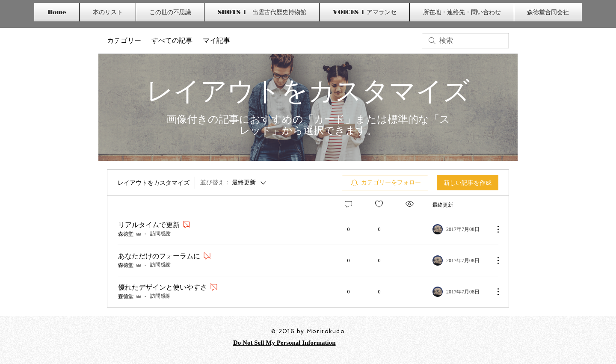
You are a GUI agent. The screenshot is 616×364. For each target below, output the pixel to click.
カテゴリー (124, 40)
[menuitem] (385, 183)
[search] (465, 41)
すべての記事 (172, 40)
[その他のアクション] (494, 229)
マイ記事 (216, 40)
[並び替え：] (234, 183)
